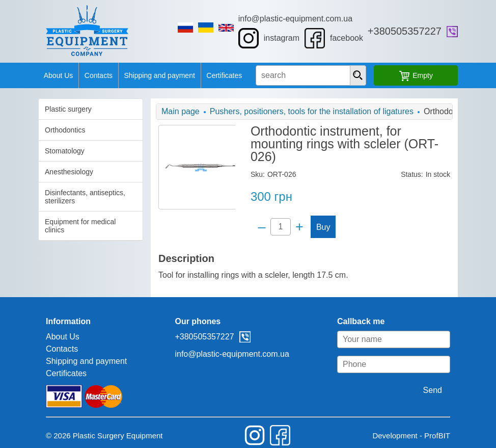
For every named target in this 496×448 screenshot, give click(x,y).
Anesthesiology (50, 172)
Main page (171, 111)
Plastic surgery (49, 109)
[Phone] (413, 352)
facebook (340, 38)
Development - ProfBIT (431, 423)
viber (472, 32)
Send (452, 377)
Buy (322, 214)
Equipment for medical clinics (72, 222)
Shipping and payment (152, 75)
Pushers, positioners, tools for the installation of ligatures (302, 111)
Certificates (222, 75)
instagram (275, 38)
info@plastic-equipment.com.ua (301, 19)
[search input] (317, 75)
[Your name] (413, 327)
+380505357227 (424, 31)
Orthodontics (46, 130)
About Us (41, 75)
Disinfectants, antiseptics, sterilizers (66, 197)
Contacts (86, 75)
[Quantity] (280, 214)
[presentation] (370, 75)
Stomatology (45, 151)
